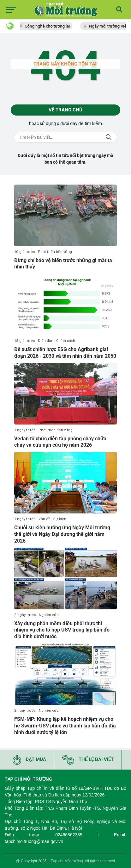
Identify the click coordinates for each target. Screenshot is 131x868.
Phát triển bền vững (55, 252)
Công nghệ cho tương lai (49, 26)
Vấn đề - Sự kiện (52, 519)
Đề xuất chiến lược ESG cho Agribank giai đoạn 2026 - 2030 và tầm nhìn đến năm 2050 (65, 353)
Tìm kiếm (109, 137)
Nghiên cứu (49, 615)
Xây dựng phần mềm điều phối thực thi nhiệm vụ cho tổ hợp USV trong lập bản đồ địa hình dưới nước (62, 630)
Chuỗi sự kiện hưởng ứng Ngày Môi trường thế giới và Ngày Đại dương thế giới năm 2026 (62, 534)
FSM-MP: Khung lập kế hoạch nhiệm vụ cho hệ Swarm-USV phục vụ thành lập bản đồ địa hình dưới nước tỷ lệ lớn (65, 726)
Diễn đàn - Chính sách (57, 341)
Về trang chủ (65, 110)
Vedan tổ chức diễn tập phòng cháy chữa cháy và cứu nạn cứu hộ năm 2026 (60, 442)
